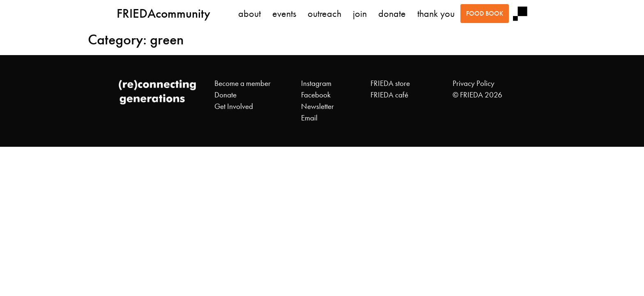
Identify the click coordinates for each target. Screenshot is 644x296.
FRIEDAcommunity (163, 13)
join (360, 14)
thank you (436, 14)
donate (392, 14)
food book (485, 13)
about (250, 14)
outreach (324, 14)
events (284, 14)
